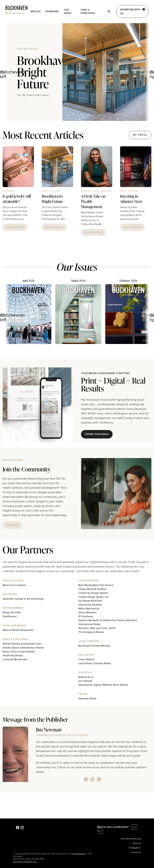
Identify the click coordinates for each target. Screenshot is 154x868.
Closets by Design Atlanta (93, 593)
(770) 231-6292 (80, 735)
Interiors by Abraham (90, 605)
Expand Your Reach (97, 434)
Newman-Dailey (87, 699)
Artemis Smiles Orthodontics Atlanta (23, 648)
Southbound (10, 616)
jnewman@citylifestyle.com (53, 735)
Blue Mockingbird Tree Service (96, 585)
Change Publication (15, 13)
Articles (35, 11)
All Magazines (135, 848)
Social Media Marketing (131, 839)
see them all (140, 135)
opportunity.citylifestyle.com (25, 861)
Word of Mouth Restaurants (18, 630)
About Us (137, 843)
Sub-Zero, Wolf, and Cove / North (97, 628)
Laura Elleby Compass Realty (95, 663)
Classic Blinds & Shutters (92, 589)
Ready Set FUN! (12, 613)
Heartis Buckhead (13, 656)
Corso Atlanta (86, 659)
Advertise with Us (132, 11)
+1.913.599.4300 (78, 854)
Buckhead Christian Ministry (94, 646)
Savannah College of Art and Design (23, 599)
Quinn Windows (87, 613)
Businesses (52, 11)
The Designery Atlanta (91, 632)
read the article (15, 227)
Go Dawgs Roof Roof (90, 601)
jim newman (85, 681)
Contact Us (136, 852)
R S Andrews (86, 616)
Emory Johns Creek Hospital (19, 652)
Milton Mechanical (89, 609)
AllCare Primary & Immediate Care (22, 644)
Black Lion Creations (14, 585)
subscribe (12, 525)
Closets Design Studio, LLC (94, 597)
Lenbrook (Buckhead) (15, 659)
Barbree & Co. (86, 677)
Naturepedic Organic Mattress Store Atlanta (103, 685)
